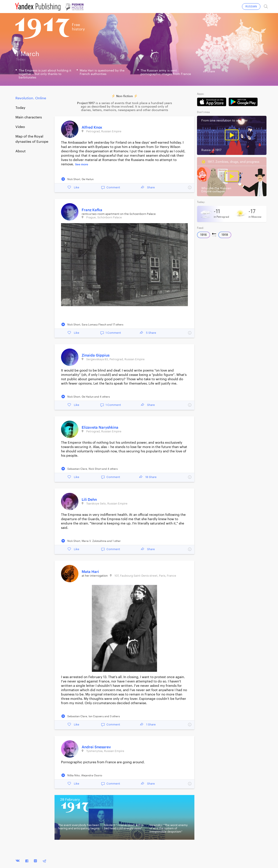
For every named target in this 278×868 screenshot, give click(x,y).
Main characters (29, 117)
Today (20, 108)
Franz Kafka (92, 210)
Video (20, 127)
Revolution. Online (31, 98)
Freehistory (78, 27)
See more (82, 164)
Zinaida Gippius (96, 355)
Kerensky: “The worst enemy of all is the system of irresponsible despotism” (169, 828)
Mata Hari (90, 572)
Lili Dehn (89, 500)
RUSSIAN (251, 7)
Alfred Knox (92, 127)
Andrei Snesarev (96, 747)
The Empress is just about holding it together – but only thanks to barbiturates (45, 74)
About (21, 151)
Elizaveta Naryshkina (100, 427)
